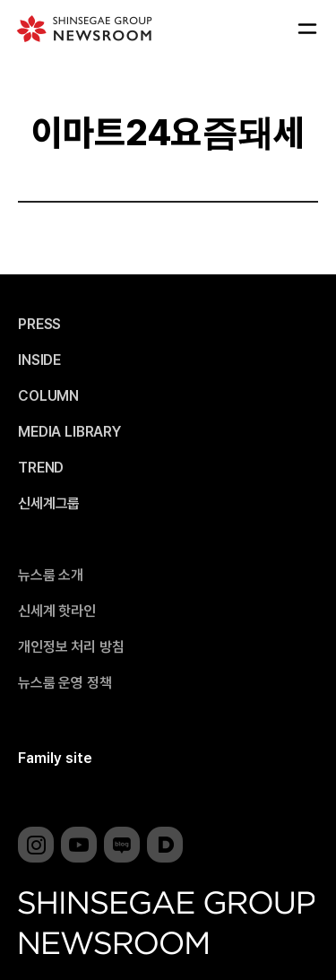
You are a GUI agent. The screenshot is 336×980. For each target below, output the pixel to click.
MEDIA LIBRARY (69, 432)
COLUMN (48, 396)
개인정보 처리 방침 (71, 647)
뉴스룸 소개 (51, 576)
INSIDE (39, 360)
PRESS (39, 325)
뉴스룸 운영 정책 (65, 683)
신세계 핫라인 (57, 611)
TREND (41, 468)
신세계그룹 (49, 504)
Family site (55, 758)
